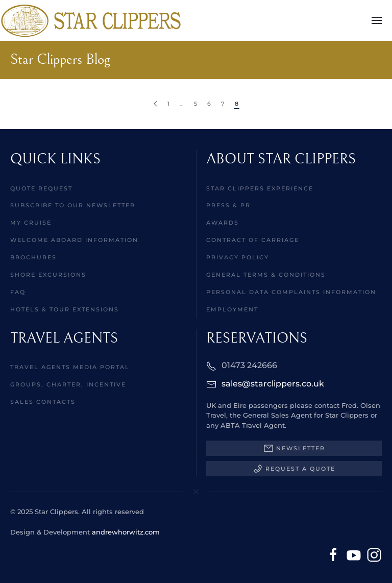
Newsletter (294, 448)
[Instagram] (374, 555)
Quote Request (41, 188)
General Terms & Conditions (266, 275)
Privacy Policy (238, 257)
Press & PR (228, 205)
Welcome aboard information (74, 240)
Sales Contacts (43, 402)
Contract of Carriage (253, 240)
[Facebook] (333, 555)
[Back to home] (91, 20)
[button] (377, 20)
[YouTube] (354, 555)
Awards (223, 223)
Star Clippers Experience (260, 188)
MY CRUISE (31, 223)
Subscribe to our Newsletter (73, 205)
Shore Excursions (48, 275)
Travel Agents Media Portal (70, 367)
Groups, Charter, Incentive (68, 384)
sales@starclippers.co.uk (273, 384)
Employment (232, 309)
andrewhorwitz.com (126, 532)
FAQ (18, 292)
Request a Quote (294, 469)
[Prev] (155, 104)
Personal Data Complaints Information (291, 292)
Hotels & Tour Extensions (65, 309)
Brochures (33, 257)
